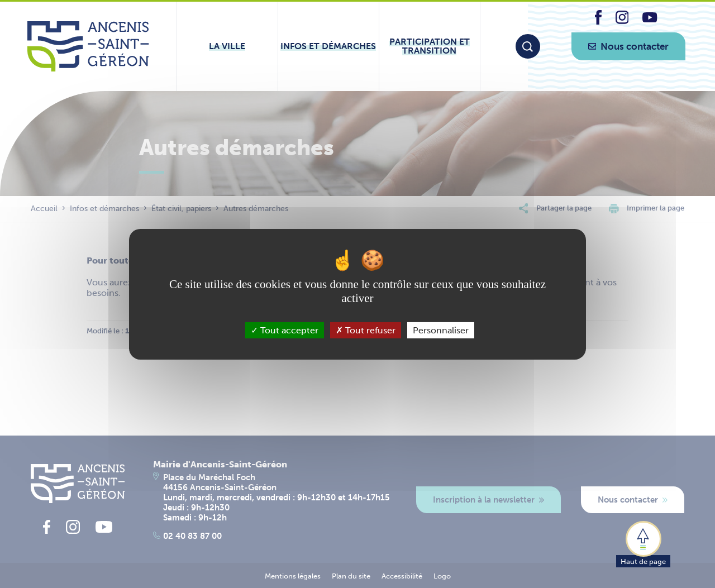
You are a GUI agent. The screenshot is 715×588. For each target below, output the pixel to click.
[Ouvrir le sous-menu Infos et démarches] (328, 46)
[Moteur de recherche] (528, 46)
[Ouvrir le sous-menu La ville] (227, 46)
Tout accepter (285, 330)
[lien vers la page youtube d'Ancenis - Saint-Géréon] (650, 19)
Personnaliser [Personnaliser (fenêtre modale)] (441, 330)
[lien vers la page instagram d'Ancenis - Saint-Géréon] (622, 21)
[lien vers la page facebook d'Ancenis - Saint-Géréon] (598, 21)
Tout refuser (366, 330)
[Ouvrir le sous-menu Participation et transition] (430, 46)
